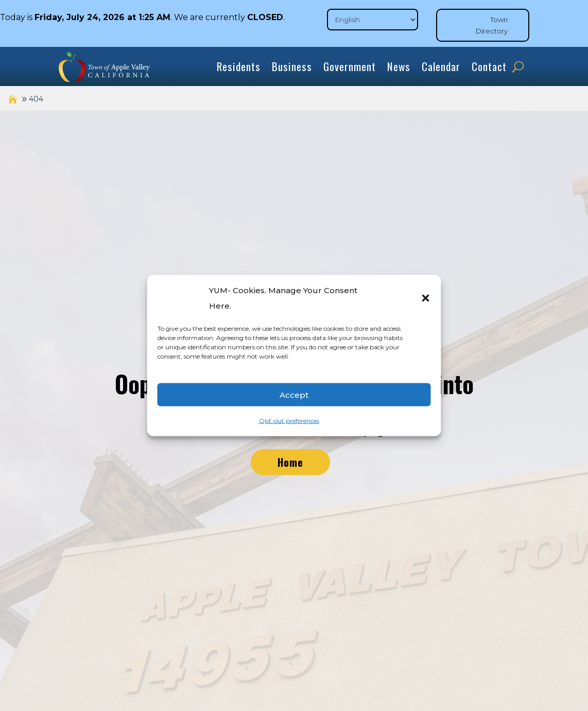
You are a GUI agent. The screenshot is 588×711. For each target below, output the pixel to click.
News (399, 66)
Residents (239, 66)
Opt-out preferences (289, 421)
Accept (294, 394)
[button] (426, 298)
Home (290, 462)
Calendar (441, 66)
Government (350, 66)
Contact (489, 66)
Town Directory (492, 25)
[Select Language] (373, 20)
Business (292, 66)
